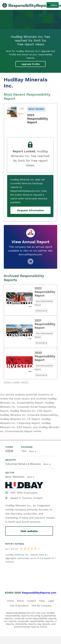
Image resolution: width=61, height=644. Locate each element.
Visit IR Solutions (19, 606)
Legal (51, 601)
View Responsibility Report (44, 303)
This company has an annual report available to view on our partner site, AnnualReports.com (31, 251)
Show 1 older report (16, 382)
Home (10, 601)
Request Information (31, 210)
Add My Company (42, 606)
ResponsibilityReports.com (39, 593)
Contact (31, 601)
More (31, 451)
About (20, 601)
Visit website (29, 531)
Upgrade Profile (31, 64)
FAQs (42, 601)
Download (40, 311)
